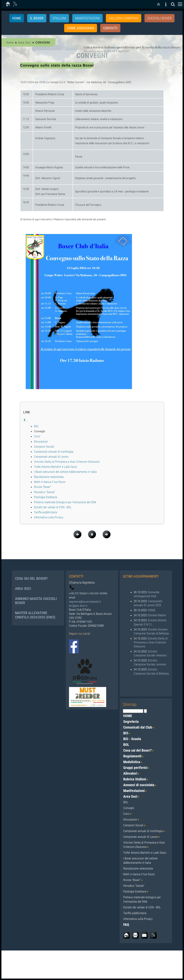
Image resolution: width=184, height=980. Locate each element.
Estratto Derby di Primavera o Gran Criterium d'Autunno (151, 642)
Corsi (37, 436)
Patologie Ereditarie (46, 497)
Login (176, 958)
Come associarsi (81, 28)
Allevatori (130, 773)
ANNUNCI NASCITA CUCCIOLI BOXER (36, 601)
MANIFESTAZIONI (87, 18)
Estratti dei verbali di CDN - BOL (53, 507)
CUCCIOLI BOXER (159, 18)
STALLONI (59, 18)
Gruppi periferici (135, 768)
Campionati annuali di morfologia (54, 452)
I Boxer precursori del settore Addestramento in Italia (65, 472)
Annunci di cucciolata (139, 785)
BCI (126, 733)
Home (17, 18)
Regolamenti (132, 756)
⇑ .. (26, 420)
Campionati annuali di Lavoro (51, 457)
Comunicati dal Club (138, 727)
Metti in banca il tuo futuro (50, 482)
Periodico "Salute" (45, 492)
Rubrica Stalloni (135, 779)
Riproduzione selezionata (49, 477)
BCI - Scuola (132, 739)
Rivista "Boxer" (43, 487)
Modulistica (132, 762)
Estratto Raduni (157, 615)
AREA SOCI (23, 589)
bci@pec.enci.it (78, 606)
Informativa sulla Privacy (49, 517)
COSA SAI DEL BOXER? (31, 579)
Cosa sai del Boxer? (137, 750)
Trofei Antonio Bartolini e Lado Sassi (56, 467)
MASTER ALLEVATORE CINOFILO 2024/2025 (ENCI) (35, 615)
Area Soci (25, 42)
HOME (152, 610)
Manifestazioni (134, 791)
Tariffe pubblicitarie (46, 512)
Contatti (110, 28)
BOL (36, 426)
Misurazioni (41, 441)
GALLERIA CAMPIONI (124, 18)
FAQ (126, 925)
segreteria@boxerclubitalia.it (85, 602)
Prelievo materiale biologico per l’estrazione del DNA (65, 502)
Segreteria (131, 722)
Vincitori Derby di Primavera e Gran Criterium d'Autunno (67, 462)
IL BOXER (37, 18)
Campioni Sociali (44, 447)
